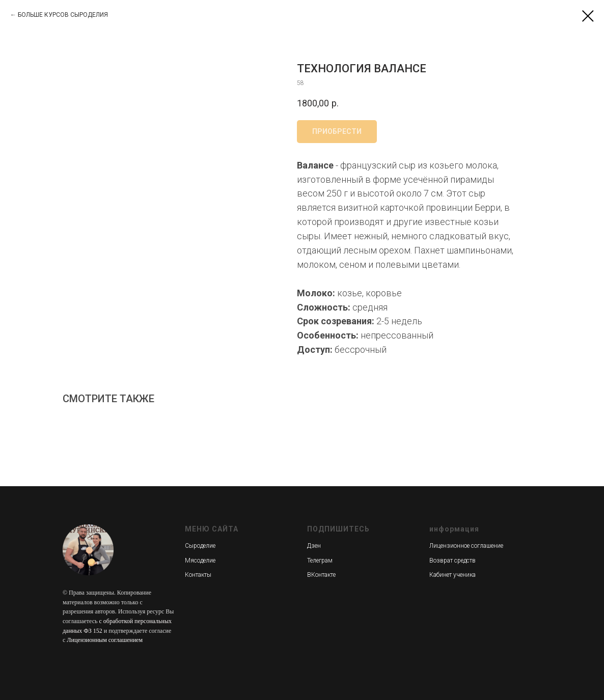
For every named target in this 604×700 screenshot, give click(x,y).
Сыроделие (200, 546)
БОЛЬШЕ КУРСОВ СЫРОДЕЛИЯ (63, 15)
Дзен (314, 546)
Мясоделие (200, 561)
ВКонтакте (321, 575)
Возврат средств (452, 561)
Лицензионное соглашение (466, 546)
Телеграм (320, 561)
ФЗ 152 (93, 631)
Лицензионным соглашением (105, 640)
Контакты (198, 575)
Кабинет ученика (452, 575)
